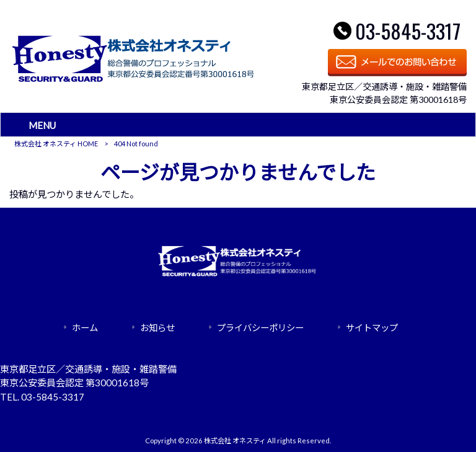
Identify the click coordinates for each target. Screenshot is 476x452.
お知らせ (157, 328)
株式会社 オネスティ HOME (56, 144)
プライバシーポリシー (260, 328)
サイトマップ (372, 328)
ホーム (85, 328)
